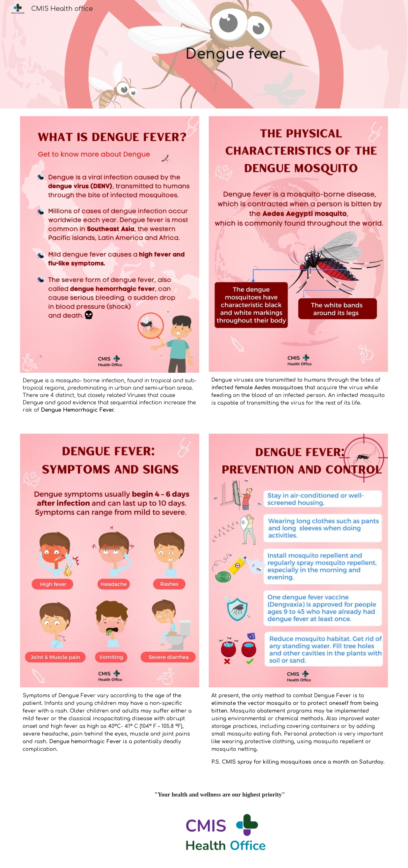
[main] (236, 54)
